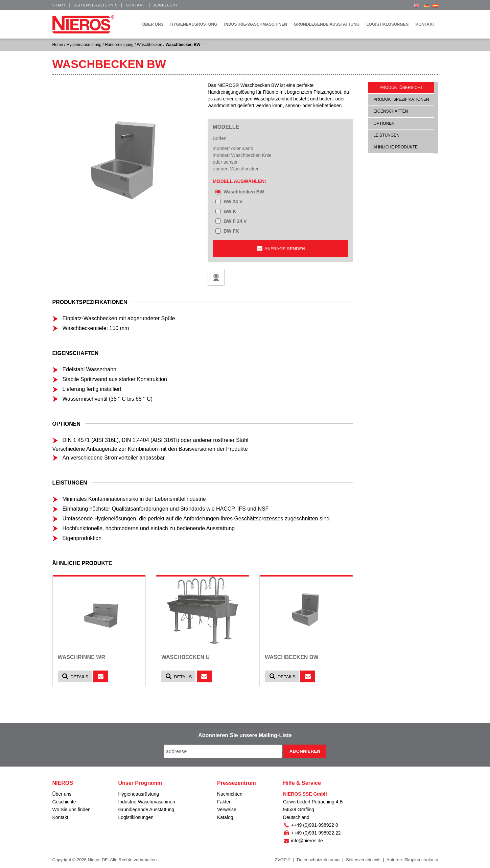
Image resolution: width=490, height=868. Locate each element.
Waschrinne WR (81, 657)
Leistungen (386, 135)
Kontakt (135, 5)
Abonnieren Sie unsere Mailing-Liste (245, 735)
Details (75, 676)
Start (59, 5)
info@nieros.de (303, 841)
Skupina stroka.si (421, 860)
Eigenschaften (391, 111)
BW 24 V (233, 202)
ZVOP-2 (283, 860)
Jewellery (166, 5)
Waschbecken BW (244, 192)
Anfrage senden (280, 248)
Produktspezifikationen (401, 99)
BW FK (231, 231)
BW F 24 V (235, 221)
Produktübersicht (401, 88)
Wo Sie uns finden (72, 810)
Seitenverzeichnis (96, 5)
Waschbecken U (185, 657)
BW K (230, 211)
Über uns (62, 794)
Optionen (384, 123)
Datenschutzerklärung (318, 860)
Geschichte (64, 802)
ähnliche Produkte (395, 147)
